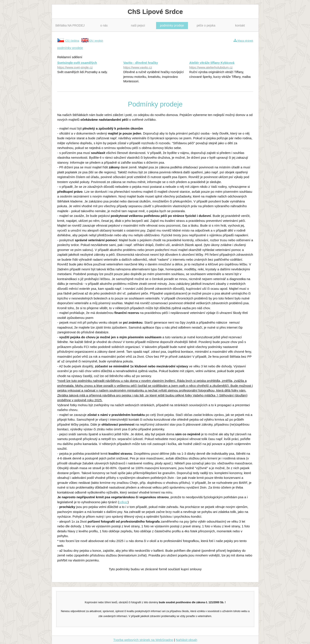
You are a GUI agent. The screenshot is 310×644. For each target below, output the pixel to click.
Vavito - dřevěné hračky (155, 65)
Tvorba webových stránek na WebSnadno (143, 640)
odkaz (123, 502)
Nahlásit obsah (187, 640)
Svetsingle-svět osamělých (89, 65)
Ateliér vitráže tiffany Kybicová (221, 65)
